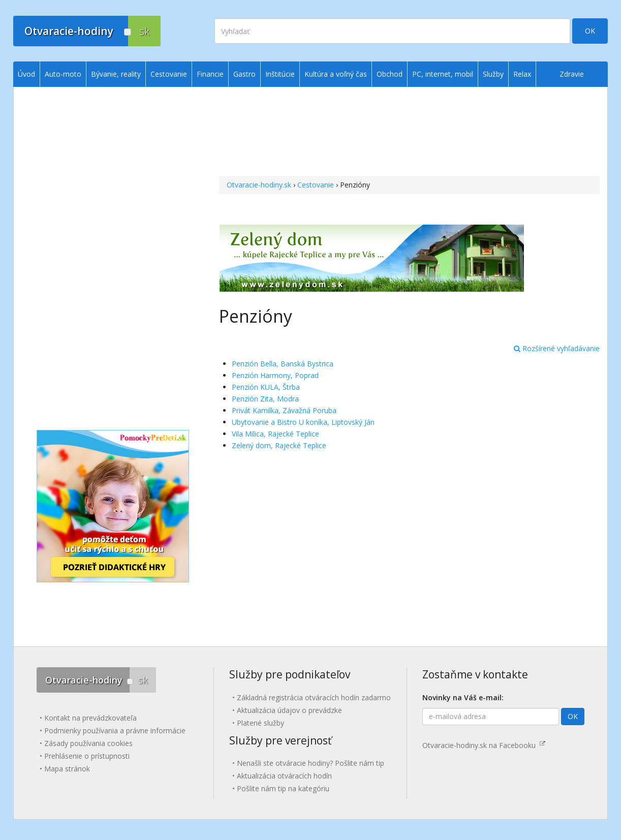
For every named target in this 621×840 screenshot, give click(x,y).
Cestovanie (316, 185)
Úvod (26, 74)
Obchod (390, 74)
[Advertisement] (409, 133)
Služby (493, 74)
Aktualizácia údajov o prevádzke (289, 710)
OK (590, 31)
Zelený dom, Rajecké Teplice (279, 445)
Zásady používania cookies (88, 743)
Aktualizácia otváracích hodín (284, 776)
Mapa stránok (67, 769)
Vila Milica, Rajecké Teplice (275, 434)
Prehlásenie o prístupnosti (87, 756)
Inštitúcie (280, 74)
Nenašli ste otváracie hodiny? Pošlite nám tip (310, 763)
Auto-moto (63, 74)
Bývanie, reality (116, 74)
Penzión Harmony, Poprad (275, 375)
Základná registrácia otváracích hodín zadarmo (314, 697)
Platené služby (260, 723)
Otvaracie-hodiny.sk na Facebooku (484, 745)
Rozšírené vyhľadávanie (557, 348)
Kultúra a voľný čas (336, 74)
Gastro (244, 74)
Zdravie (572, 74)
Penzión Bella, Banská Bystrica (283, 364)
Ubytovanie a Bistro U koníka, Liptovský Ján (303, 422)
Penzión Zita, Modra (265, 399)
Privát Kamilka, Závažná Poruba (284, 410)
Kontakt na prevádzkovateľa (90, 718)
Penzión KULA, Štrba (266, 387)
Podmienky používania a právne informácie (115, 730)
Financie (210, 74)
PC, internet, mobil (443, 74)
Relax (522, 74)
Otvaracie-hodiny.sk (259, 185)
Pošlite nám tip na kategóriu (283, 788)
